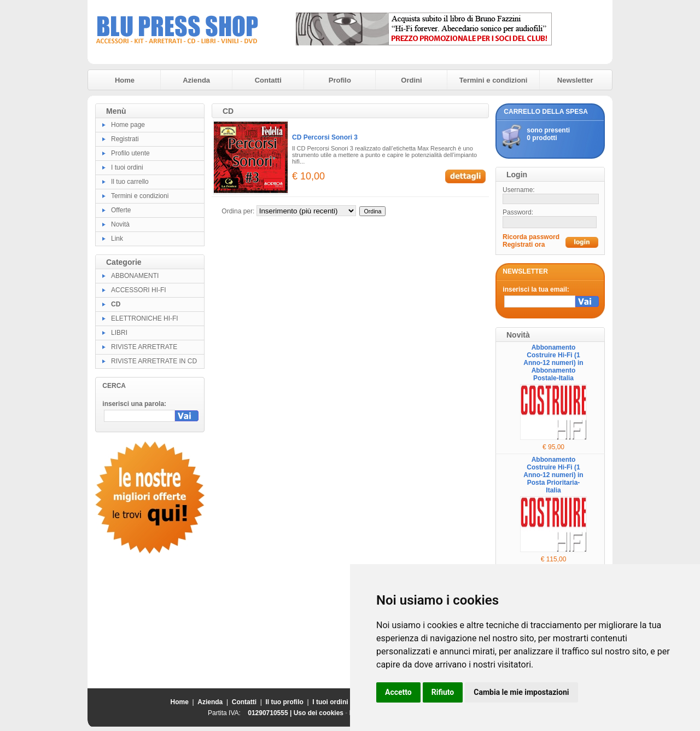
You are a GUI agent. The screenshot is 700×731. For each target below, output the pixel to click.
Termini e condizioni (494, 80)
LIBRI (119, 333)
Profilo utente (130, 153)
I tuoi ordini (127, 167)
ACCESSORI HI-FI (139, 290)
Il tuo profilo (285, 702)
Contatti (268, 80)
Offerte (121, 210)
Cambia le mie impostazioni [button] (521, 692)
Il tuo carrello (130, 182)
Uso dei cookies (319, 713)
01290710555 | (270, 713)
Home (125, 80)
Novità (120, 224)
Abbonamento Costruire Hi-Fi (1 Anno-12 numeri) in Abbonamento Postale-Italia (553, 363)
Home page (128, 125)
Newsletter (575, 80)
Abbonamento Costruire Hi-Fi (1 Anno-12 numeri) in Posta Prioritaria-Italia (553, 475)
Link (117, 239)
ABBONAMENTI (135, 276)
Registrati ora (524, 245)
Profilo (340, 80)
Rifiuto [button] (443, 692)
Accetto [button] (398, 692)
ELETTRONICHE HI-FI (145, 318)
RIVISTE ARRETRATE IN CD (154, 361)
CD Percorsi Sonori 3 (325, 137)
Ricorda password (531, 237)
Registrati (125, 139)
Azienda (196, 80)
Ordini (411, 80)
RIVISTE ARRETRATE (144, 347)
